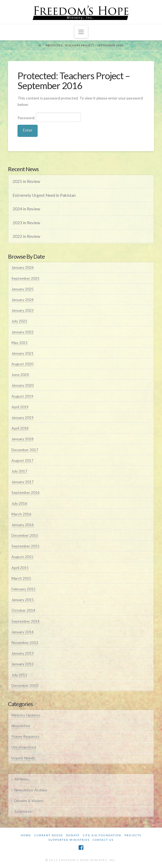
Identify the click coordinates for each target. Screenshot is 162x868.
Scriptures (23, 811)
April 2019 (20, 407)
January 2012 (23, 664)
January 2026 (23, 267)
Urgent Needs (23, 758)
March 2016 (21, 514)
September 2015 (25, 546)
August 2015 (22, 557)
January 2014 (23, 632)
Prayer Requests (25, 736)
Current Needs (49, 835)
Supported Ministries (69, 840)
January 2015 (23, 600)
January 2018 (23, 439)
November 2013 (25, 643)
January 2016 (23, 525)
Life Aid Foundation (102, 835)
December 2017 (25, 450)
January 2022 (23, 332)
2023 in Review (26, 223)
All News (22, 779)
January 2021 (23, 353)
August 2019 (22, 396)
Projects (133, 835)
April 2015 (20, 568)
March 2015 (21, 578)
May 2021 (20, 343)
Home (26, 835)
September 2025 (25, 278)
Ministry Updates (26, 715)
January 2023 (23, 310)
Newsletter (21, 726)
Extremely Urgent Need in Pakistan (44, 195)
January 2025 (23, 289)
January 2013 (23, 653)
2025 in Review (26, 181)
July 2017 (19, 471)
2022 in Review (26, 236)
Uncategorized (24, 747)
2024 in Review (26, 209)
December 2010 (25, 685)
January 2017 (23, 482)
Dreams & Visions (29, 801)
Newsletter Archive (31, 790)
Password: (49, 117)
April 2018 (20, 428)
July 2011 (19, 675)
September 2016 (25, 492)
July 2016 (19, 503)
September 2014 (25, 621)
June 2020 (20, 375)
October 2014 (23, 610)
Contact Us (103, 840)
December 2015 (25, 535)
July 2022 (19, 321)
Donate (73, 835)
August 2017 (22, 460)
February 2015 (23, 589)
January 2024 (23, 300)
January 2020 (23, 385)
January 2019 (23, 417)
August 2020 (22, 364)
